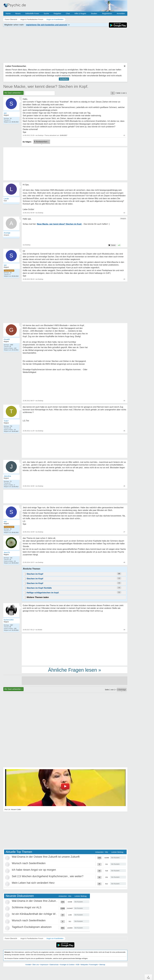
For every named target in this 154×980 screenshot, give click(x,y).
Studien (94, 13)
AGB (77, 965)
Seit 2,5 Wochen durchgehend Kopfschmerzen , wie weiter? (48, 876)
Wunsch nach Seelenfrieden (29, 863)
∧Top (148, 977)
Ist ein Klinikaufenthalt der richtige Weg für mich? (41, 914)
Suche (46, 13)
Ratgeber (57, 13)
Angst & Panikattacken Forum (32, 938)
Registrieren (107, 13)
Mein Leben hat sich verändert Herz (33, 883)
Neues (18, 13)
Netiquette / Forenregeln (89, 965)
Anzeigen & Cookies (67, 965)
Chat (68, 13)
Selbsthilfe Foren (32, 13)
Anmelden (121, 13)
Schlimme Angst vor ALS (27, 907)
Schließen (64, 79)
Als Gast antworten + (13, 93)
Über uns (36, 965)
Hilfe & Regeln (80, 13)
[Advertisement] (75, 649)
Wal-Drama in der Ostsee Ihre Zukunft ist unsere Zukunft (46, 857)
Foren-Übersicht (11, 938)
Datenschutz (54, 965)
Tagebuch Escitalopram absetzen (32, 927)
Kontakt (28, 965)
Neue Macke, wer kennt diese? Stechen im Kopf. (46, 86)
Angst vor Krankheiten (55, 938)
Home (8, 13)
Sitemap (102, 965)
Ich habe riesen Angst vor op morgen (34, 870)
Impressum (44, 965)
